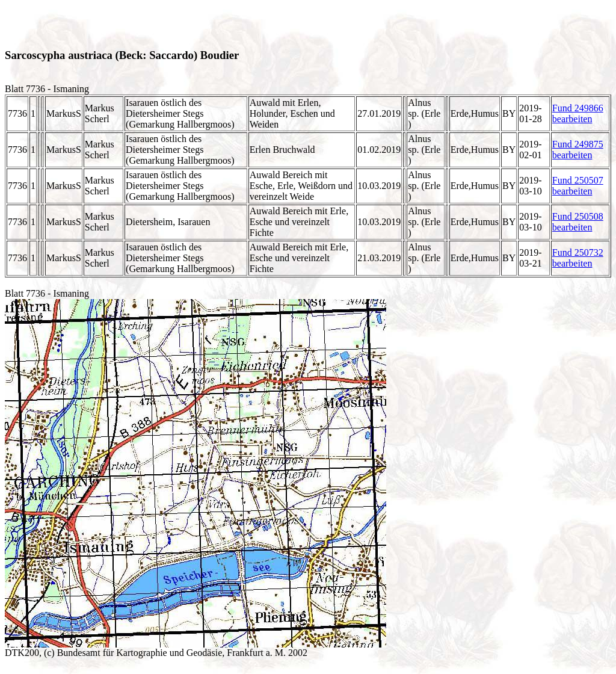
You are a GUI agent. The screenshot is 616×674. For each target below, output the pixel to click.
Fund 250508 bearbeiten (578, 222)
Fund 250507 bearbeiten (578, 186)
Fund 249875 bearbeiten (578, 150)
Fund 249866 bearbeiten (578, 113)
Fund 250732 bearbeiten (578, 258)
